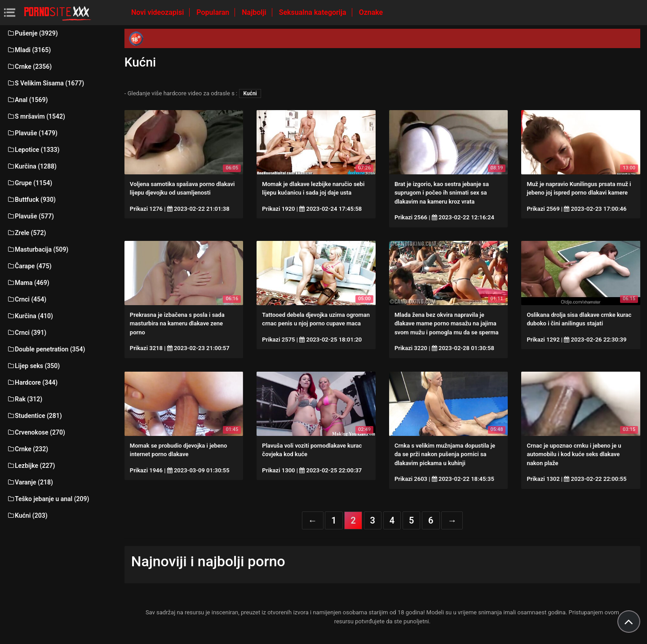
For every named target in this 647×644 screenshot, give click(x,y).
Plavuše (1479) (32, 133)
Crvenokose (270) (36, 432)
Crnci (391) (27, 333)
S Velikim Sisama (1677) (45, 83)
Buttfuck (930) (31, 200)
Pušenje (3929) (32, 33)
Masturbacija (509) (38, 249)
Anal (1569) (27, 100)
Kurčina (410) (30, 316)
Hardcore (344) (32, 382)
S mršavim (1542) (36, 116)
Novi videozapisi (158, 12)
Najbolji (255, 12)
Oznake (371, 12)
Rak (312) (24, 399)
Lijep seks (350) (33, 366)
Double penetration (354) (46, 349)
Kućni (250, 93)
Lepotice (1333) (33, 150)
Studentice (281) (34, 416)
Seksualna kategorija (314, 12)
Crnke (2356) (29, 67)
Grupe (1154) (29, 183)
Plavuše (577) (30, 216)
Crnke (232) (27, 449)
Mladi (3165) (29, 50)
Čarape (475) (29, 266)
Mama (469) (28, 283)
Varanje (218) (30, 482)
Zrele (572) (26, 233)
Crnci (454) (27, 299)
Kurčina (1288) (32, 166)
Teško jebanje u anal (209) (48, 499)
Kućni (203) (27, 515)
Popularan (214, 12)
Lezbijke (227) (31, 466)
